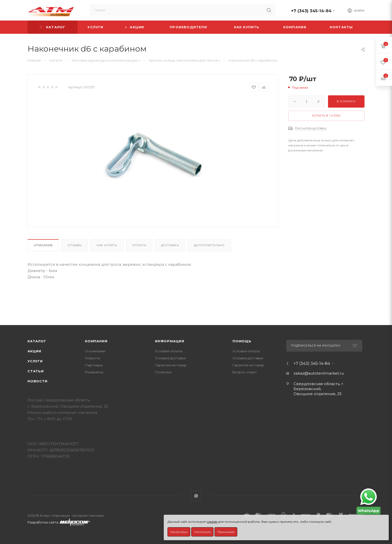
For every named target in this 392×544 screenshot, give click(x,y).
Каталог (37, 341)
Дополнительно (209, 245)
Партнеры (94, 365)
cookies (212, 522)
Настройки (179, 532)
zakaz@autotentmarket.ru (319, 373)
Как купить (107, 245)
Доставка (170, 245)
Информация (170, 341)
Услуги (35, 361)
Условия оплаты (169, 351)
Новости (37, 381)
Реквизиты (94, 372)
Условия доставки (170, 358)
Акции (34, 351)
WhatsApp (196, 496)
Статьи (36, 371)
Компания (96, 341)
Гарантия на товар (171, 365)
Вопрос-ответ (245, 372)
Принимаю (226, 532)
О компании (95, 351)
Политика (163, 372)
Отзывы (75, 245)
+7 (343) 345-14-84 (311, 11)
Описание (43, 245)
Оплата (139, 245)
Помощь (242, 341)
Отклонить (202, 532)
